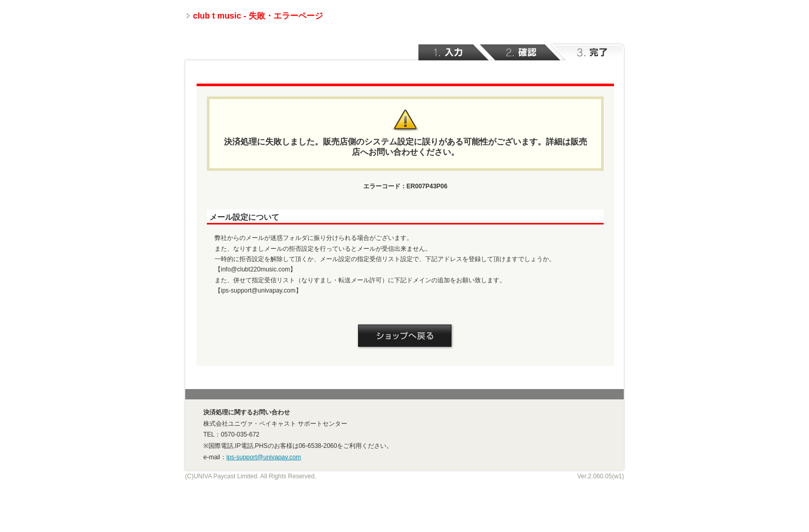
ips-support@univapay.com (264, 457)
